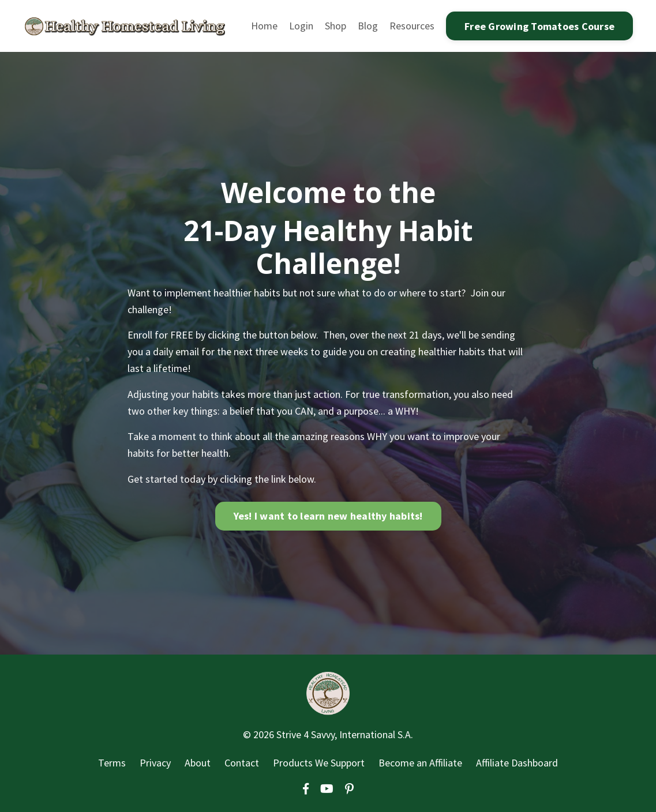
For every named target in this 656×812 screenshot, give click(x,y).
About (198, 763)
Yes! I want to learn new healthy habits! (328, 516)
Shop (336, 26)
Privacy (155, 763)
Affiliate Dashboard (517, 763)
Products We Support (319, 763)
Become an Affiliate (420, 763)
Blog (368, 26)
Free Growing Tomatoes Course (539, 26)
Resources (412, 26)
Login (301, 26)
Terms (112, 763)
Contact (242, 763)
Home (264, 26)
